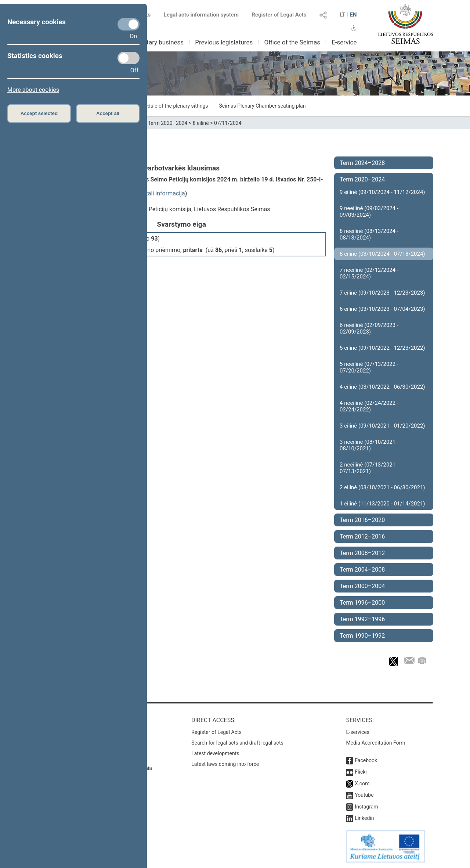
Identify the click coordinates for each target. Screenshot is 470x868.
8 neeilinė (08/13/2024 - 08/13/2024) (369, 234)
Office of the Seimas (292, 42)
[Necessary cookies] (129, 24)
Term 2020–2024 (168, 123)
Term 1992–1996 (362, 619)
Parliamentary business (151, 42)
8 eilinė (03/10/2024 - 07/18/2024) (382, 254)
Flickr (361, 772)
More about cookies (33, 90)
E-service (344, 42)
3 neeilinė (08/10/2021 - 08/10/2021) (369, 445)
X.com (362, 784)
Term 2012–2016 (362, 536)
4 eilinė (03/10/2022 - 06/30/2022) (382, 387)
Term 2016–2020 (362, 520)
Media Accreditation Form (375, 743)
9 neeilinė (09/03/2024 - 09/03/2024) (369, 212)
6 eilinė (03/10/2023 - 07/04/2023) (382, 309)
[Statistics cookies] (129, 58)
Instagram (366, 807)
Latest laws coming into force (225, 764)
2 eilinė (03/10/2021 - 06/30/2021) (382, 487)
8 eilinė (201, 123)
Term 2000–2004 (362, 586)
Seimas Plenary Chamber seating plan (263, 106)
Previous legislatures (224, 42)
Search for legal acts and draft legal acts (237, 743)
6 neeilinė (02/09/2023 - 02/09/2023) (369, 328)
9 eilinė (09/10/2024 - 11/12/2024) (382, 192)
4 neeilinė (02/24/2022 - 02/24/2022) (369, 406)
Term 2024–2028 (362, 163)
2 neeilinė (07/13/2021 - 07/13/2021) (369, 468)
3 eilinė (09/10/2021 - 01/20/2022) (382, 426)
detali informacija (162, 193)
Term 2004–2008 (362, 570)
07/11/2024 (228, 123)
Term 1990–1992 (362, 636)
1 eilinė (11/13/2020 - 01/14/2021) (382, 504)
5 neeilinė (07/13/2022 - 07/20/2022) (369, 367)
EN (353, 15)
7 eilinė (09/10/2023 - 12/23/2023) (382, 293)
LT (343, 15)
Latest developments (215, 753)
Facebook (366, 760)
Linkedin (364, 818)
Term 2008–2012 (362, 553)
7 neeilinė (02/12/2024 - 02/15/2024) (369, 273)
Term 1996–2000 (362, 603)
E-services (358, 732)
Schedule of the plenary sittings (172, 106)
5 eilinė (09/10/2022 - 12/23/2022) (382, 348)
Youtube (364, 795)
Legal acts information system (201, 15)
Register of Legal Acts (279, 15)
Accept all (108, 113)
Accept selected (39, 113)
